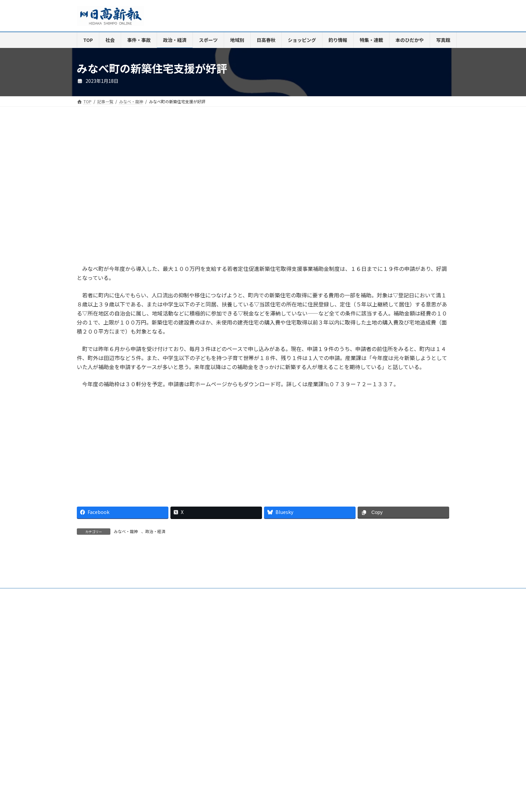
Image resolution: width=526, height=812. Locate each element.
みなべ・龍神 (126, 531)
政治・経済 (155, 531)
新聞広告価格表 (291, 670)
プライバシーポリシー (400, 670)
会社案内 (91, 670)
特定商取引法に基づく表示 (343, 670)
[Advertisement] (167, 192)
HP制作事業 (219, 670)
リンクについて (97, 674)
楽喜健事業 (253, 670)
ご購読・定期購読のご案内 (137, 670)
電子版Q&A (185, 670)
